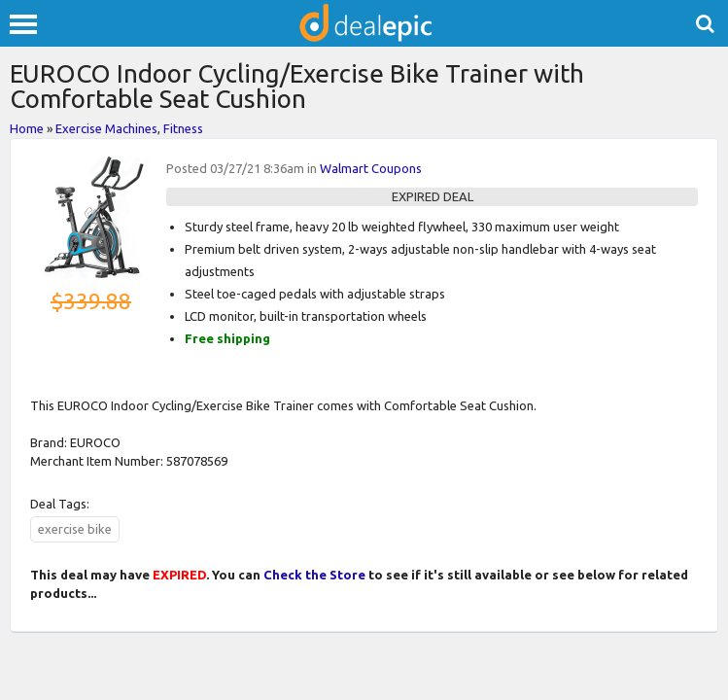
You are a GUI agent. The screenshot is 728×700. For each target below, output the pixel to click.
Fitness (183, 128)
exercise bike (75, 529)
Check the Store (314, 575)
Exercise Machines (106, 128)
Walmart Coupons (371, 168)
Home (27, 128)
